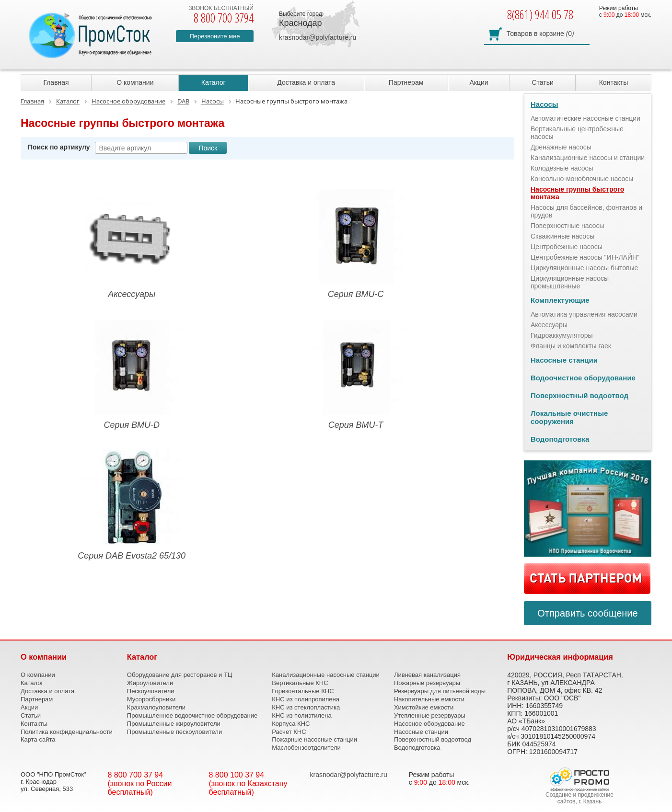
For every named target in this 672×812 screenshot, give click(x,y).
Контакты (614, 82)
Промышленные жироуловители (174, 724)
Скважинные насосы (562, 236)
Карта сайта (38, 739)
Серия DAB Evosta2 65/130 (132, 505)
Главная (56, 82)
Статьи (542, 82)
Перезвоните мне (214, 36)
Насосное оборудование (429, 724)
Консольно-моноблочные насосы (582, 179)
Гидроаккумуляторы (562, 335)
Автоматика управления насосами (584, 314)
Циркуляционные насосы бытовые (584, 268)
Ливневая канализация (427, 675)
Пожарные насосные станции (314, 739)
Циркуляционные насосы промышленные (570, 282)
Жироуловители (150, 683)
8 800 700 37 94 (136, 775)
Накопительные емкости (429, 699)
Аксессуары (132, 244)
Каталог (214, 82)
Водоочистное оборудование (583, 378)
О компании (135, 82)
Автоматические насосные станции (585, 118)
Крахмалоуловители (156, 707)
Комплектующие (560, 300)
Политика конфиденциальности (67, 732)
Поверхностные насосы (567, 226)
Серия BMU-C (356, 244)
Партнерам (406, 82)
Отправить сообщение (587, 613)
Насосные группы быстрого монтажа (577, 193)
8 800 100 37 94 (237, 775)
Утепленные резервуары (430, 715)
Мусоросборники (151, 699)
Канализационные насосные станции (326, 675)
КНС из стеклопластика (306, 707)
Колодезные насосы (562, 168)
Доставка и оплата (306, 82)
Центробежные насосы (567, 247)
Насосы (545, 104)
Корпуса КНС (291, 724)
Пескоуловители (151, 691)
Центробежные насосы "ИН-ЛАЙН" (585, 257)
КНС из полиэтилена (301, 715)
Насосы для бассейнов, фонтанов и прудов (586, 211)
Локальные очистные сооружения (569, 417)
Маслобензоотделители (306, 748)
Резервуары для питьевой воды (440, 691)
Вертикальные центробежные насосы (577, 133)
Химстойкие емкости (424, 707)
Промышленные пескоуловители (174, 732)
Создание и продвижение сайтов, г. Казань (579, 798)
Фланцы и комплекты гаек (571, 346)
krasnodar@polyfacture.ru (318, 37)
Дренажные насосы (561, 147)
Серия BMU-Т (356, 375)
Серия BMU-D (132, 375)
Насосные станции (564, 360)
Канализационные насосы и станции (588, 158)
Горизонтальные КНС (303, 691)
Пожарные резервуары (427, 683)
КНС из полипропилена (306, 699)
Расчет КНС (289, 732)
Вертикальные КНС (300, 683)
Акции (479, 82)
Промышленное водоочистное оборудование (192, 715)
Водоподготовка (560, 439)
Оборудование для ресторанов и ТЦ (180, 675)
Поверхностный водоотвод (579, 395)
